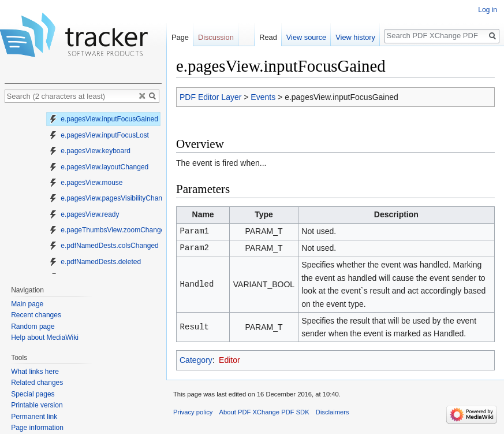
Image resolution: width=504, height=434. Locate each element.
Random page (33, 327)
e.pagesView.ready (84, 214)
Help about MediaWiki (45, 337)
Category (196, 360)
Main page (27, 304)
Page (180, 37)
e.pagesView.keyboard (89, 151)
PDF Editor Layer (210, 97)
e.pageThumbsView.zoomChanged (109, 230)
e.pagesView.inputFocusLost (99, 135)
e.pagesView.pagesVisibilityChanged (111, 198)
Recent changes (36, 315)
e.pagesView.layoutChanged (98, 167)
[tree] (83, 191)
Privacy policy (193, 412)
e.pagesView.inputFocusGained (103, 119)
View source (306, 37)
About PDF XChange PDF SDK (264, 412)
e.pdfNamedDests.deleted (95, 262)
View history (355, 37)
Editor (229, 360)
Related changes (37, 383)
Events (263, 97)
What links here (35, 372)
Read (268, 37)
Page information (37, 428)
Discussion (216, 37)
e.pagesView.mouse (86, 183)
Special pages (33, 394)
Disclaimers (333, 412)
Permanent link (34, 417)
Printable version (37, 405)
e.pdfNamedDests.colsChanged (104, 246)
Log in (488, 10)
